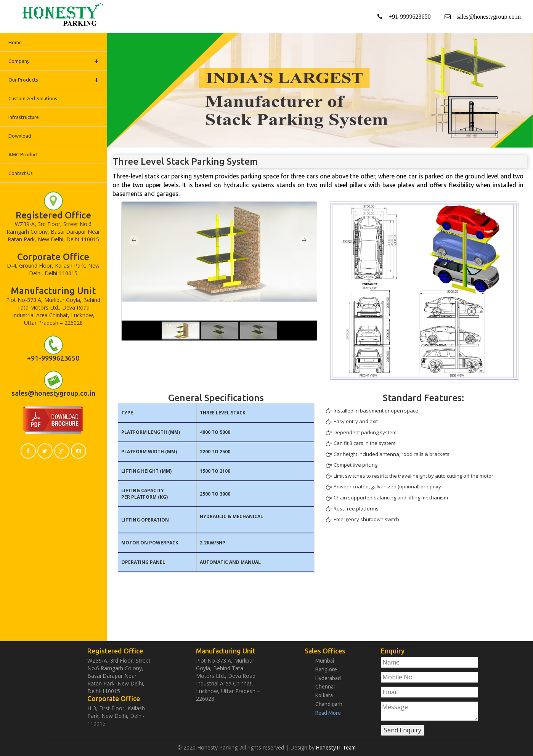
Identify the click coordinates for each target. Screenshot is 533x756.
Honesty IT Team (336, 748)
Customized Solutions (33, 98)
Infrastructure (24, 117)
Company (53, 61)
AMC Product (23, 154)
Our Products (53, 79)
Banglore (326, 669)
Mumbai (325, 661)
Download (20, 136)
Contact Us (21, 173)
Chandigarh (329, 704)
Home (15, 42)
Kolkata (324, 695)
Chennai (325, 687)
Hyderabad (328, 678)
